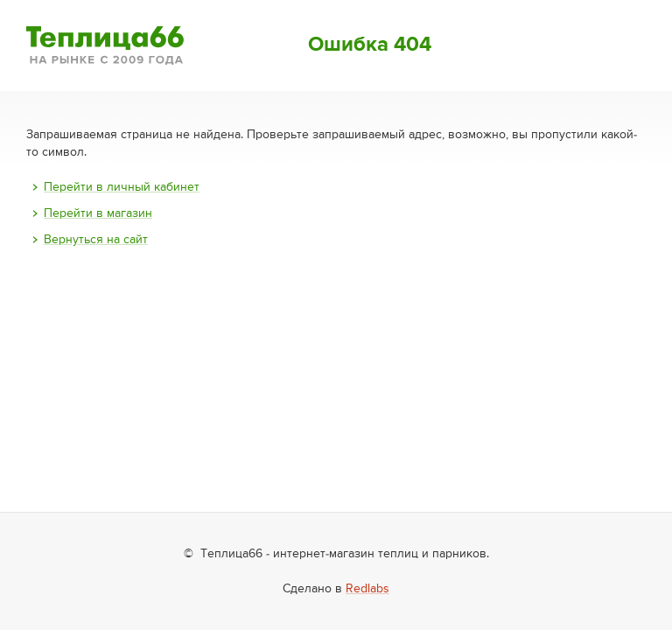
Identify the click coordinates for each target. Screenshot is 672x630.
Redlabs (367, 589)
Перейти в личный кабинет (122, 187)
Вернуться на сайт (96, 240)
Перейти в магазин (98, 213)
